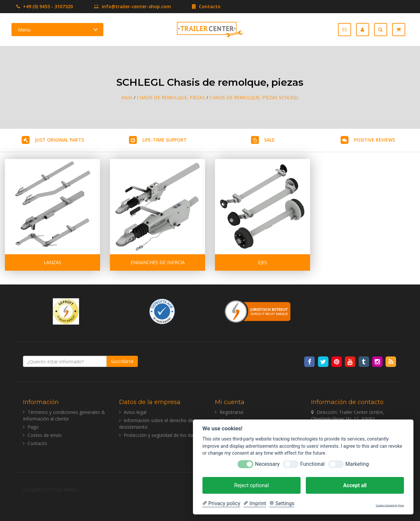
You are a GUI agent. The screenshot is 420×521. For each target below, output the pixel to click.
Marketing (357, 464)
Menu (24, 30)
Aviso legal (135, 412)
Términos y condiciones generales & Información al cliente (64, 415)
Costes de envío (45, 435)
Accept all (355, 485)
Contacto (196, 6)
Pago (33, 427)
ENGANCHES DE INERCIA (158, 262)
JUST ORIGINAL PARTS (59, 140)
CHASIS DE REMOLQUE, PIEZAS (171, 97)
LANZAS (52, 262)
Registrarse (231, 412)
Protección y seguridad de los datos (162, 435)
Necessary (267, 464)
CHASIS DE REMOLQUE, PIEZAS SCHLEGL (254, 97)
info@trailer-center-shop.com (123, 6)
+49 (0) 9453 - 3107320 (45, 6)
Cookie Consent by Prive (390, 505)
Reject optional (251, 485)
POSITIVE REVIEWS (375, 140)
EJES (262, 262)
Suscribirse (122, 361)
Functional (312, 464)
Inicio (127, 97)
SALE (269, 140)
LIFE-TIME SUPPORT (165, 140)
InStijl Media (63, 489)
